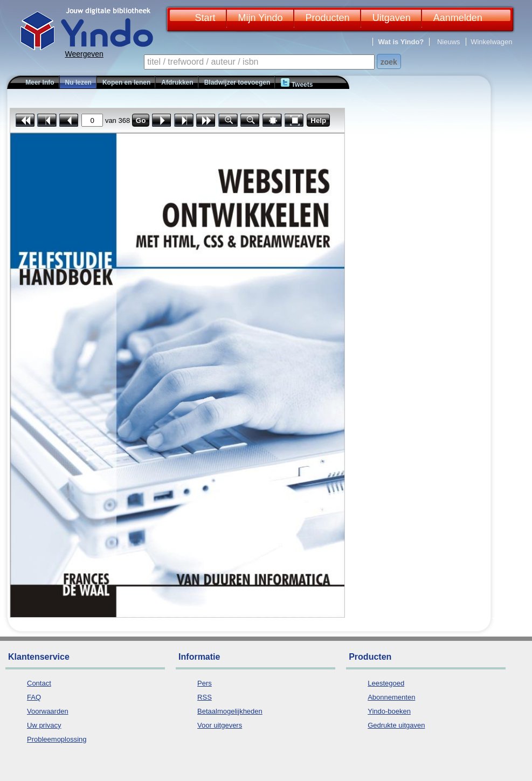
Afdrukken (177, 82)
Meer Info (40, 82)
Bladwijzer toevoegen (237, 82)
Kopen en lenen (126, 82)
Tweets (297, 83)
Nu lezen (78, 82)
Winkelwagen (491, 42)
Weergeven (84, 54)
